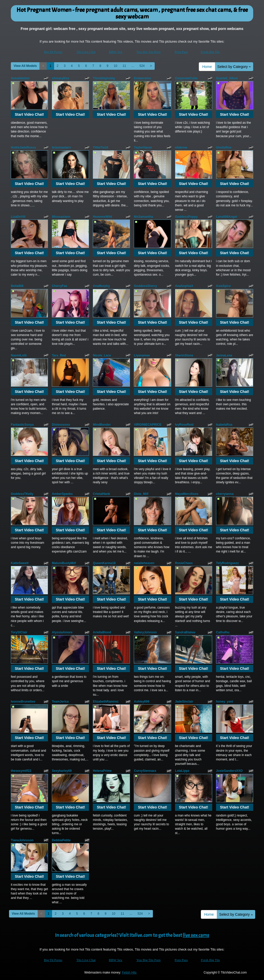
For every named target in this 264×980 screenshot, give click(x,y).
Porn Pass (181, 52)
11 (124, 66)
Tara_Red (59, 355)
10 (115, 66)
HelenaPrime (102, 771)
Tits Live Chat (86, 52)
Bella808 (17, 286)
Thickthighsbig (104, 78)
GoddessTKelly (22, 494)
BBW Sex (115, 52)
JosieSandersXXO (229, 771)
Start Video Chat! (29, 114)
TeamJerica (60, 702)
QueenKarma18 (104, 563)
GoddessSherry (145, 286)
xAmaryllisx (60, 78)
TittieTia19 (100, 147)
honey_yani (225, 702)
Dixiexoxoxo (61, 425)
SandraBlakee (185, 632)
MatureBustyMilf (64, 563)
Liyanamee (142, 355)
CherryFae (59, 286)
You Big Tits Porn (148, 52)
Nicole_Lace (102, 355)
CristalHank (101, 494)
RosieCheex (184, 563)
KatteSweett (20, 563)
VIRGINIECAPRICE (148, 425)
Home (207, 67)
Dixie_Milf (141, 494)
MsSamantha (143, 217)
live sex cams (196, 935)
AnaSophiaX (184, 286)
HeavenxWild (102, 217)
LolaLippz (182, 771)
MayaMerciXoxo (187, 494)
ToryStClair (19, 632)
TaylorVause (143, 147)
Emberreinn (142, 78)
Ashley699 (141, 702)
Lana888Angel (226, 217)
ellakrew (181, 147)
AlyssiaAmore (62, 632)
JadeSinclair (184, 702)
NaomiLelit (19, 355)
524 (142, 66)
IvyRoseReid (184, 425)
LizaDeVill (18, 217)
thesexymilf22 (21, 771)
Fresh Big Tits (210, 52)
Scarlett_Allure (227, 78)
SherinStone (184, 355)
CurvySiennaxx (145, 771)
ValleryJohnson (145, 632)
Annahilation (20, 78)
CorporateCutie (186, 78)
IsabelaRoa (224, 425)
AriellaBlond (102, 632)
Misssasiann (61, 217)
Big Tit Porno (53, 52)
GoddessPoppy (186, 217)
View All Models (25, 66)
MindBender (102, 425)
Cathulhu (223, 632)
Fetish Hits (129, 973)
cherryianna (225, 494)
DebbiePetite (61, 840)
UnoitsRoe (224, 147)
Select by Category (234, 67)
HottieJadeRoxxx (23, 147)
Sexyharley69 (62, 771)
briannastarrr (61, 147)
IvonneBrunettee (23, 702)
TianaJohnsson (22, 840)
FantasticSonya (22, 425)
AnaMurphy (101, 286)
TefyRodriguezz (227, 563)
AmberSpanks (62, 494)
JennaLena (224, 355)
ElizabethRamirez (106, 702)
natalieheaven (144, 563)
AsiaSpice (223, 286)
